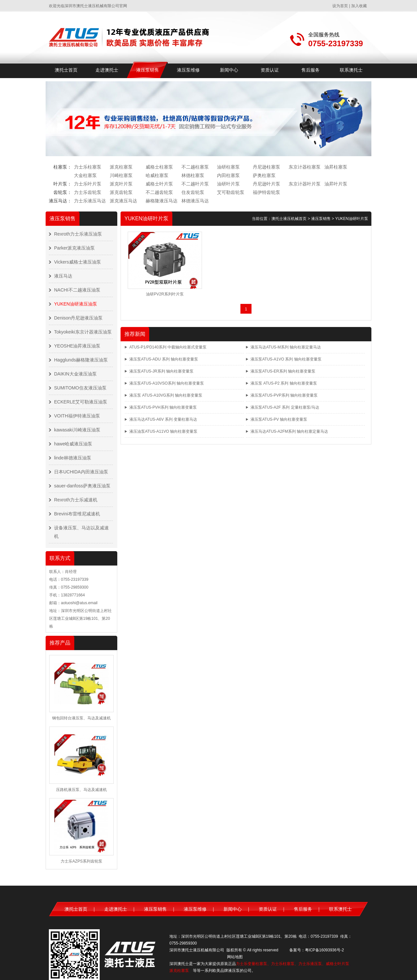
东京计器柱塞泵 (305, 167)
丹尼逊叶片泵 (266, 184)
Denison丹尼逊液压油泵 (78, 318)
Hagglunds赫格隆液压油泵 (81, 360)
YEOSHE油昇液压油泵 (77, 346)
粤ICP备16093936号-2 (324, 950)
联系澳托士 (351, 70)
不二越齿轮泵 (159, 192)
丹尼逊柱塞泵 (266, 167)
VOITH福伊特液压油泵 (77, 416)
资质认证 (270, 70)
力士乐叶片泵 (88, 184)
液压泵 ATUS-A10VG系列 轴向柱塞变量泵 (166, 395)
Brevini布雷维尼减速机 (77, 514)
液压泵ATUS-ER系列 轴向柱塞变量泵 (283, 371)
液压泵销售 (148, 70)
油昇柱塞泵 (336, 167)
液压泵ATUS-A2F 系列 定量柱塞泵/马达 (285, 407)
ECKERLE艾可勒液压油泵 (81, 402)
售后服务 (310, 70)
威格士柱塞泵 (159, 167)
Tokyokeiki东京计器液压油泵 (83, 332)
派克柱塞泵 (121, 167)
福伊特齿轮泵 (266, 192)
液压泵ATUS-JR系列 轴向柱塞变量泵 (161, 371)
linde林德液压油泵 (73, 458)
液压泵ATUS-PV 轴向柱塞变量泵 (279, 419)
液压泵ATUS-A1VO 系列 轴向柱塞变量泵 (286, 359)
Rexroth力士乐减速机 (76, 500)
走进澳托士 (107, 70)
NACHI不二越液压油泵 (77, 290)
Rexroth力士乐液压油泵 (78, 234)
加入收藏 (359, 6)
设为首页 (340, 6)
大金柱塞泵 (85, 175)
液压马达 (63, 276)
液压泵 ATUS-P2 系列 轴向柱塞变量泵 (284, 383)
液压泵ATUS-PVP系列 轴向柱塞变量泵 (284, 395)
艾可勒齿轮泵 (231, 192)
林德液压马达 (195, 201)
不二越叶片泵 (195, 184)
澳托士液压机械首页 (289, 219)
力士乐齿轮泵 (88, 192)
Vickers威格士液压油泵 (78, 262)
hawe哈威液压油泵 (73, 444)
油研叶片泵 (228, 184)
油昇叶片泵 (336, 184)
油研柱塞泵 (228, 167)
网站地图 (235, 957)
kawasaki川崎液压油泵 (77, 430)
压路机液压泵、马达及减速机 (81, 790)
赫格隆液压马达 (162, 201)
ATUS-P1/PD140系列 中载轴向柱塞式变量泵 (168, 347)
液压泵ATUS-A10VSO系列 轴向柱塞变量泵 (167, 383)
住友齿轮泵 (193, 192)
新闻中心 (229, 70)
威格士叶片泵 (159, 184)
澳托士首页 (66, 70)
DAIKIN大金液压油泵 (75, 374)
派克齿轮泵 (121, 192)
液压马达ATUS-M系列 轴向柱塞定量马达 (286, 347)
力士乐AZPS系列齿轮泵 (81, 861)
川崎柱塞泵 (121, 175)
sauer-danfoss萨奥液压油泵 (82, 486)
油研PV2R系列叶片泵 (165, 294)
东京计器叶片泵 (305, 184)
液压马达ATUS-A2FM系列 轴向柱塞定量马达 (289, 431)
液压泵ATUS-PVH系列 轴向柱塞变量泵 (163, 407)
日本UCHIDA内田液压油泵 (81, 472)
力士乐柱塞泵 (88, 167)
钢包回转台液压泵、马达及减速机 (81, 718)
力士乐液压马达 (90, 201)
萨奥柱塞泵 (264, 175)
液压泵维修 (188, 70)
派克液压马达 (123, 201)
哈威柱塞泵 (157, 175)
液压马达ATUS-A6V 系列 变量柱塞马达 (163, 419)
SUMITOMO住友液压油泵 (80, 388)
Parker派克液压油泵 (74, 248)
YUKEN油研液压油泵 (76, 304)
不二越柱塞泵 (195, 167)
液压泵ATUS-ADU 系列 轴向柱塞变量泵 (164, 359)
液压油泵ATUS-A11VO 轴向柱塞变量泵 (163, 431)
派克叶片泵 (121, 184)
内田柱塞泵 (228, 175)
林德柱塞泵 (193, 175)
